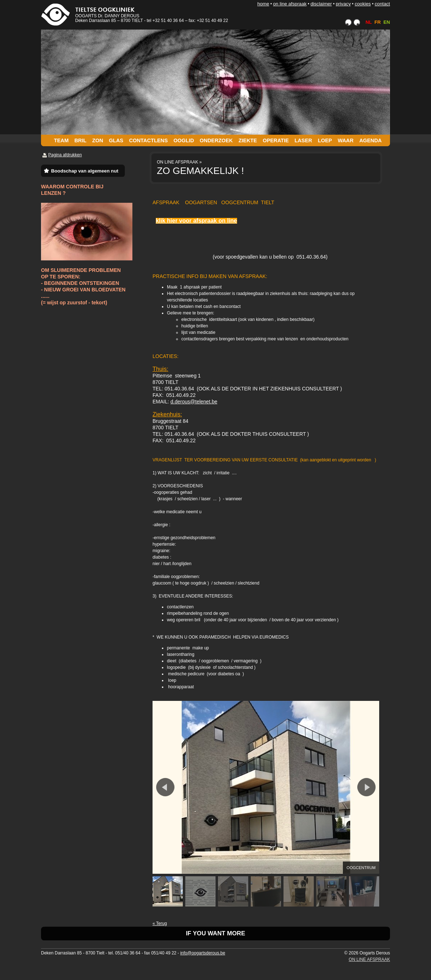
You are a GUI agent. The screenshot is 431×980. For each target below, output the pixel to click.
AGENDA (371, 140)
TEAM (61, 140)
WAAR (346, 140)
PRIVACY (343, 4)
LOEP (325, 140)
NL (369, 22)
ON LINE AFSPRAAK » (179, 162)
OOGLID (184, 140)
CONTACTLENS (149, 140)
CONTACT (382, 4)
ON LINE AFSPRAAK (290, 4)
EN (387, 22)
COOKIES (363, 4)
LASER (303, 140)
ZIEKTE (248, 140)
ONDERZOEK (216, 140)
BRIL (81, 140)
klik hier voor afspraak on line (196, 221)
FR (378, 22)
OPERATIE (276, 140)
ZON (97, 140)
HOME (263, 4)
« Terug (160, 923)
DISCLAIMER (321, 4)
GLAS (116, 140)
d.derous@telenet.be (194, 402)
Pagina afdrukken (65, 155)
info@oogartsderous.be (203, 953)
